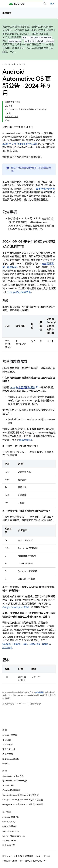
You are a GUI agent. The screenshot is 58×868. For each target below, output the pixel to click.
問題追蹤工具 (9, 845)
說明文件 (7, 13)
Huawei (17, 644)
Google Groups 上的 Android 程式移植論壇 (23, 804)
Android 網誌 (9, 785)
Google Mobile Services (13, 836)
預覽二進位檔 (9, 749)
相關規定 (7, 740)
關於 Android (9, 856)
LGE (25, 644)
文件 (13, 64)
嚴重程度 (12, 267)
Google (6, 644)
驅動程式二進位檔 (11, 759)
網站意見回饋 (10, 861)
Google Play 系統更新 (19, 292)
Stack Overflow (10, 841)
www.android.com (11, 831)
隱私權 (47, 856)
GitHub (6, 764)
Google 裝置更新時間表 (23, 388)
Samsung (7, 648)
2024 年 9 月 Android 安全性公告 (20, 144)
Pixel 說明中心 (9, 822)
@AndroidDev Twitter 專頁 (15, 781)
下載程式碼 (8, 745)
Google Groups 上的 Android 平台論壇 (21, 795)
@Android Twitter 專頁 (13, 776)
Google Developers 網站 (16, 607)
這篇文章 (24, 440)
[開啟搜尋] (45, 4)
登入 (52, 4)
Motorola (35, 644)
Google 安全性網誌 (11, 790)
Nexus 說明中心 (10, 826)
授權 (38, 856)
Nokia (45, 644)
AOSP (5, 64)
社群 (20, 856)
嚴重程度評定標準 (45, 189)
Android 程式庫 (10, 735)
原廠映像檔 (8, 754)
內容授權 (39, 692)
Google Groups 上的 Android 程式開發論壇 (23, 800)
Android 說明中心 (11, 817)
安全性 (22, 64)
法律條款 (29, 856)
